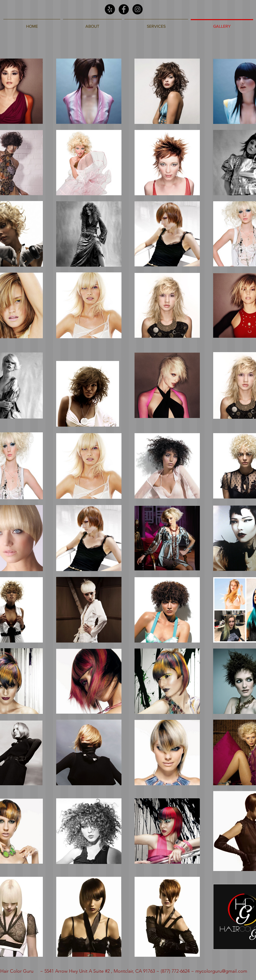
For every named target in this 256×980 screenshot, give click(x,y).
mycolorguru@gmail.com (221, 971)
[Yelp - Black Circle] (110, 9)
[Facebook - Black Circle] (124, 9)
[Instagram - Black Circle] (138, 9)
